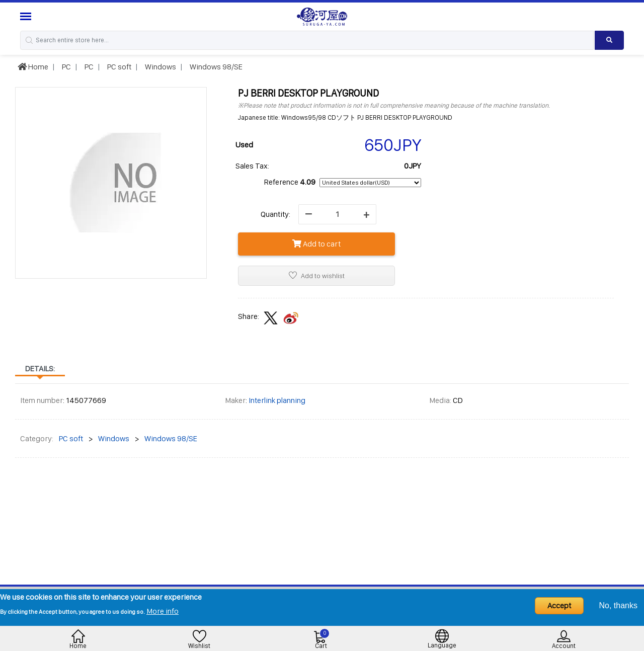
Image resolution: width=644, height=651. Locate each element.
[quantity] (337, 214)
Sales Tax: (252, 166)
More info (163, 611)
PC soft (118, 67)
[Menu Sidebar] (27, 16)
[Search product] (609, 40)
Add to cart (316, 244)
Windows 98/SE (215, 67)
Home (33, 67)
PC (66, 67)
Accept (559, 605)
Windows (160, 67)
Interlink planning (277, 400)
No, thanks (618, 605)
